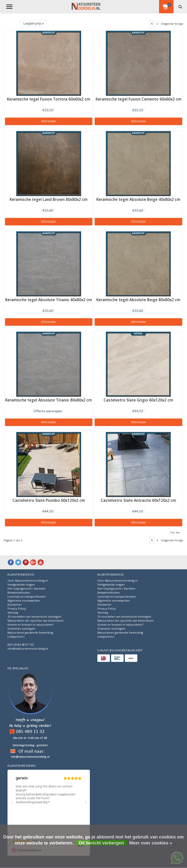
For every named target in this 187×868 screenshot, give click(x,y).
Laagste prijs (34, 23)
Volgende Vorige (172, 24)
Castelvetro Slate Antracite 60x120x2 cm (138, 500)
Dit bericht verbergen (101, 843)
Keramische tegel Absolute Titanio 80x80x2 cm (49, 400)
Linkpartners (16, 636)
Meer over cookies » (151, 843)
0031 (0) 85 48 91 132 (21, 644)
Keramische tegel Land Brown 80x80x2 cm (49, 199)
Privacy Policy (17, 608)
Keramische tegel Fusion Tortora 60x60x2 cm (49, 99)
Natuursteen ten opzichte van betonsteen (36, 620)
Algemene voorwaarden (24, 600)
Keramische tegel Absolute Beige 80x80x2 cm (138, 300)
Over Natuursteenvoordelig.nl (28, 580)
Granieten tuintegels (21, 628)
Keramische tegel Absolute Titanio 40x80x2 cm (49, 300)
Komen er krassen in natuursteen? (30, 624)
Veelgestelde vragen (21, 584)
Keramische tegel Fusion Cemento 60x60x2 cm (138, 99)
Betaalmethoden (19, 592)
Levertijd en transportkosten (27, 596)
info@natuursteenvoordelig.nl (28, 648)
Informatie (49, 121)
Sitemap (13, 612)
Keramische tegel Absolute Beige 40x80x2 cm (138, 199)
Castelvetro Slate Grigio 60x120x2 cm (138, 400)
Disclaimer (15, 604)
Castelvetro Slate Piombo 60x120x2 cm (49, 500)
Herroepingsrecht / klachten (26, 588)
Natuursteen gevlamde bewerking (30, 632)
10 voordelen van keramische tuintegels (34, 616)
